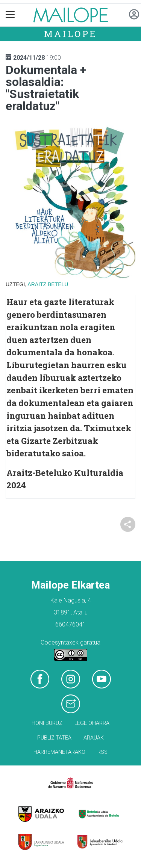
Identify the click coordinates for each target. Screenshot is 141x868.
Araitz (37, 284)
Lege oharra (92, 723)
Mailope (71, 34)
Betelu (58, 284)
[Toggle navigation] (10, 15)
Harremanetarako (59, 752)
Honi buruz (47, 723)
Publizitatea (54, 738)
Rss (102, 752)
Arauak (94, 738)
